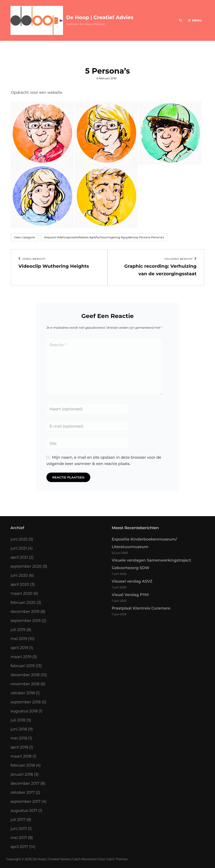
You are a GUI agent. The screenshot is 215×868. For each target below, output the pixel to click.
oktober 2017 (23, 792)
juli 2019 (18, 630)
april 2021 (19, 557)
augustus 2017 (24, 811)
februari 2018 (23, 765)
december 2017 (25, 783)
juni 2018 (19, 729)
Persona (145, 237)
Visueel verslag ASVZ (132, 581)
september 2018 (26, 702)
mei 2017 (19, 838)
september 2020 (26, 566)
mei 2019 (19, 639)
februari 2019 (23, 666)
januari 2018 (22, 774)
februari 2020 (23, 603)
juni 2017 (19, 829)
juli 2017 (18, 820)
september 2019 (26, 621)
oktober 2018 (23, 693)
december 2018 (25, 675)
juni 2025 (19, 539)
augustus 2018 (24, 711)
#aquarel (50, 237)
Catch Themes (117, 859)
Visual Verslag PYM (130, 595)
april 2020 (20, 584)
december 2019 (25, 612)
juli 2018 (18, 720)
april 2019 (19, 648)
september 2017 (26, 802)
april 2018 (19, 747)
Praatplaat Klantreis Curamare (141, 608)
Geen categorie (24, 237)
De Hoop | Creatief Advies (100, 17)
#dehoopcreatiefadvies (73, 237)
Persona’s (157, 237)
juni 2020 (19, 575)
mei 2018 (19, 738)
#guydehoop (130, 237)
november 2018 (25, 684)
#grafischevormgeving (105, 237)
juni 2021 (19, 548)
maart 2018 (21, 756)
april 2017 (19, 847)
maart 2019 (21, 657)
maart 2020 (21, 594)
